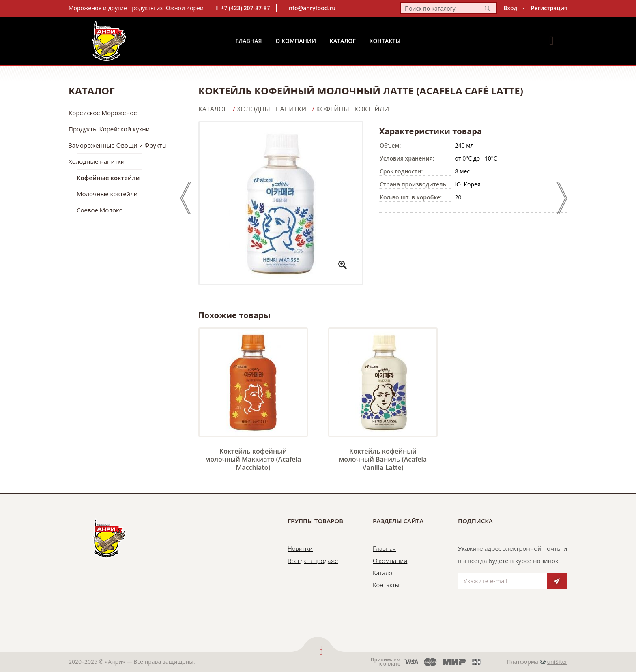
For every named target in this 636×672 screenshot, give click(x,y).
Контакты (385, 41)
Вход (510, 8)
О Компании (296, 41)
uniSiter (558, 662)
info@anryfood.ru (311, 8)
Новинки (300, 548)
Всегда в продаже (313, 561)
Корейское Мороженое (103, 113)
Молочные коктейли (107, 194)
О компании (390, 561)
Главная (249, 41)
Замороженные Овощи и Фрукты (118, 145)
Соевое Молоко (100, 210)
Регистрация (549, 8)
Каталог (343, 41)
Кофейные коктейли (108, 178)
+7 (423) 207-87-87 (245, 8)
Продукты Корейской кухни (109, 129)
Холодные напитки (97, 161)
